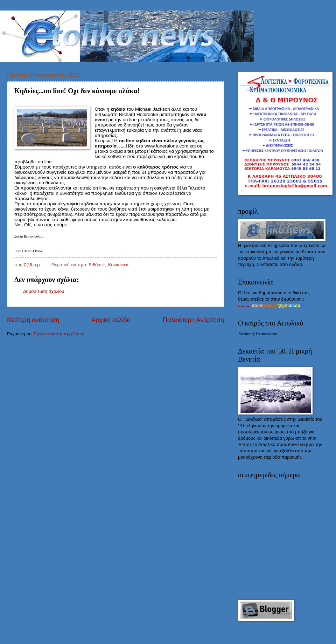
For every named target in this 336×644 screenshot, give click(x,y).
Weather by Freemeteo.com (258, 334)
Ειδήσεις (97, 265)
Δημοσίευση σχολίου (44, 291)
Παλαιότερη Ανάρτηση (193, 320)
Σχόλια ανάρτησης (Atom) (59, 334)
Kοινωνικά (118, 265)
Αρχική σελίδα (111, 320)
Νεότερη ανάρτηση (33, 320)
